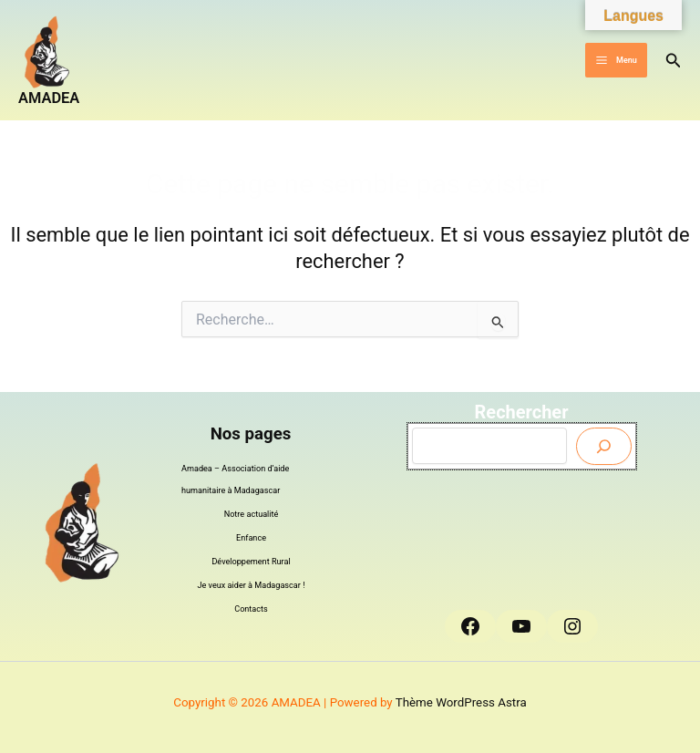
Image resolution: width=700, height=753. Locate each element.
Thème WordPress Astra (461, 702)
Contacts (251, 609)
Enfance (251, 538)
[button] (674, 61)
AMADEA (49, 98)
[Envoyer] (604, 446)
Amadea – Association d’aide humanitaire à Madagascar (235, 480)
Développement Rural (251, 562)
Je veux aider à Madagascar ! (252, 585)
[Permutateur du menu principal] (616, 61)
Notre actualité (252, 514)
